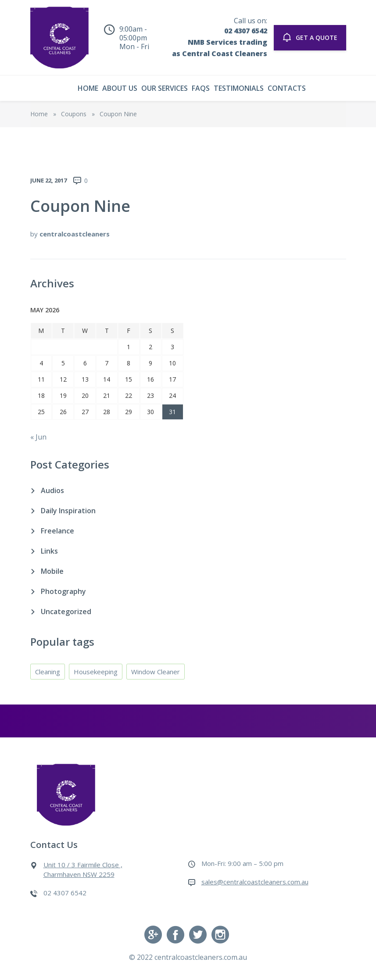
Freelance (57, 531)
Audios (52, 490)
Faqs (201, 88)
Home (88, 88)
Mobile (52, 571)
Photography (63, 591)
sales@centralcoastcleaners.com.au (255, 882)
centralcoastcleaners (75, 234)
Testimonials (239, 88)
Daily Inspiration (68, 511)
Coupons (74, 114)
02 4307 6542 (246, 31)
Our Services (165, 88)
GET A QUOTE (310, 37)
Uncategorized (66, 612)
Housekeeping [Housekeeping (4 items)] (96, 672)
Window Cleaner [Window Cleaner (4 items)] (156, 672)
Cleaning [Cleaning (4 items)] (48, 672)
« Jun (38, 437)
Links (49, 551)
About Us (120, 88)
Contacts (287, 88)
